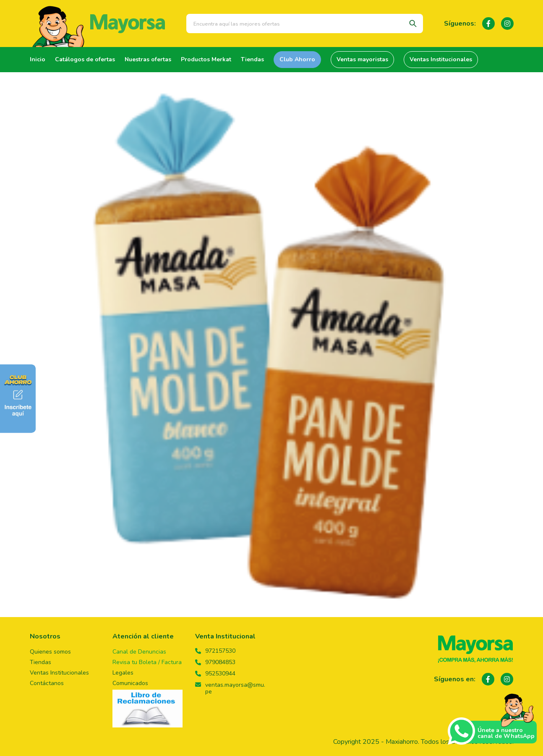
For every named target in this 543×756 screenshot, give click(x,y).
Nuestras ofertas (148, 59)
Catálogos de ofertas (85, 59)
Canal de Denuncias (139, 652)
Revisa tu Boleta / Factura (147, 662)
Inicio (38, 59)
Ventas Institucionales (441, 59)
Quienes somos (50, 652)
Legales (123, 673)
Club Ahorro (297, 59)
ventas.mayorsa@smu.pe (230, 688)
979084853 (215, 662)
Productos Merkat (206, 59)
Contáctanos (47, 683)
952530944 (215, 674)
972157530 (215, 651)
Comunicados (130, 683)
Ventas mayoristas (362, 59)
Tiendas (252, 59)
